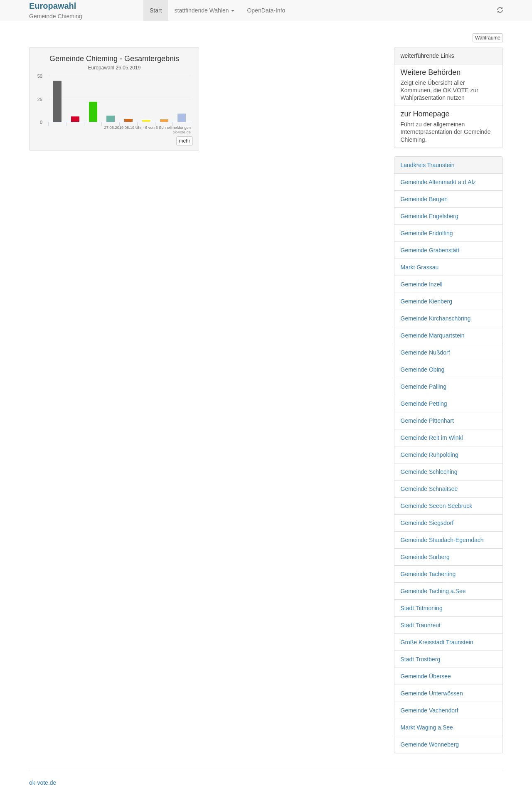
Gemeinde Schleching (429, 472)
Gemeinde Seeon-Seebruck (437, 506)
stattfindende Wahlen (205, 10)
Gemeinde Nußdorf (425, 352)
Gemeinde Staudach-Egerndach (442, 540)
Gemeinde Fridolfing (427, 233)
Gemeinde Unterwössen (432, 693)
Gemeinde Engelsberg (430, 216)
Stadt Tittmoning (422, 608)
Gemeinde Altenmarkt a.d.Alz (438, 182)
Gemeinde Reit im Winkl (432, 438)
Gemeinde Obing (423, 370)
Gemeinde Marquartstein (433, 335)
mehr (184, 141)
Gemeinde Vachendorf (430, 710)
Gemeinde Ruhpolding (430, 455)
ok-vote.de (43, 783)
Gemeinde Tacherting (428, 574)
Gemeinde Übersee (426, 676)
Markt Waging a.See (427, 727)
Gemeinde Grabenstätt (430, 250)
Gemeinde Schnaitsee (429, 489)
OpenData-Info (266, 10)
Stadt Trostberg (421, 659)
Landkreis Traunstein (428, 165)
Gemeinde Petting (424, 404)
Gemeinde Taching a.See (433, 591)
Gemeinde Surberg (425, 557)
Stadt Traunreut (421, 625)
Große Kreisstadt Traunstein (437, 642)
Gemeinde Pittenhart (427, 421)
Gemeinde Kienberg (427, 301)
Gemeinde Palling (424, 387)
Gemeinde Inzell (422, 284)
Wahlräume (488, 38)
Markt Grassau (420, 267)
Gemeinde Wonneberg (430, 744)
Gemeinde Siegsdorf (427, 523)
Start (156, 10)
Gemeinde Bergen (424, 199)
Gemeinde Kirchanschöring (436, 318)
